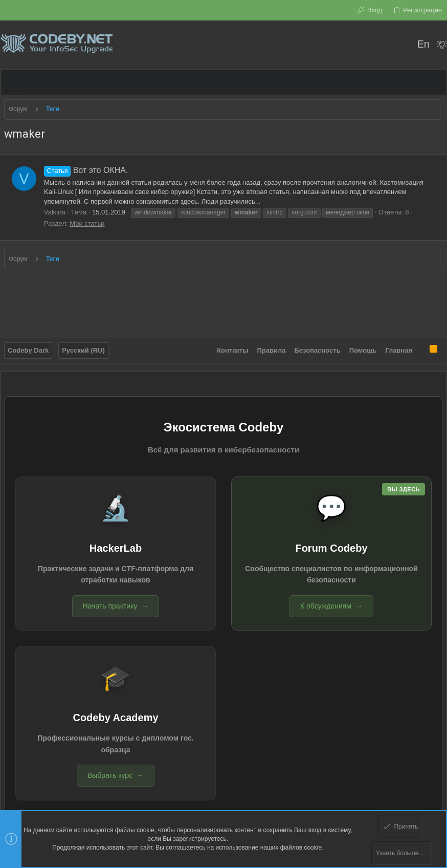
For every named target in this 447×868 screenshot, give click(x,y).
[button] (15, 82)
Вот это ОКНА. (86, 170)
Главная (399, 347)
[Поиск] (402, 45)
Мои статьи (87, 223)
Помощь (363, 347)
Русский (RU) (83, 347)
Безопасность (318, 347)
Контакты (232, 347)
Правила (272, 347)
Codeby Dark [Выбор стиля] (28, 347)
